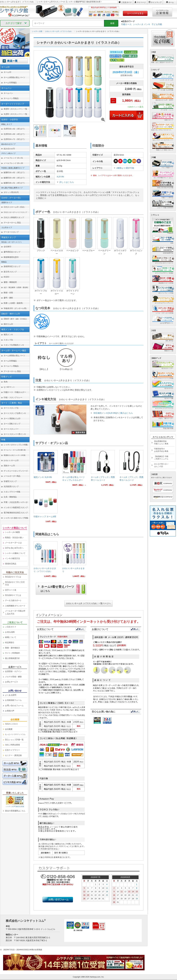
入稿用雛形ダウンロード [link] (15, 606)
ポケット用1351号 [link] (11, 192)
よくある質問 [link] (11, 695)
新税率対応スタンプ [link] (12, 266)
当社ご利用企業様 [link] (12, 745)
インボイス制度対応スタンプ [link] (16, 508)
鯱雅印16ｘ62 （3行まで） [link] (15, 172)
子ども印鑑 (157, 24)
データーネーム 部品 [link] (12, 223)
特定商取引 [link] (10, 643)
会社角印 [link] (7, 247)
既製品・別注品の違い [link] (14, 538)
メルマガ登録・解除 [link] (13, 677)
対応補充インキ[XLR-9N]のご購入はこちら (113, 413)
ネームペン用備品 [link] (11, 98)
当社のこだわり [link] (12, 724)
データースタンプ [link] (11, 232)
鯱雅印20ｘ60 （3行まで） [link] (15, 178)
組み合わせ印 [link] (9, 149)
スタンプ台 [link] (8, 340)
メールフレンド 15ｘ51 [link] (13, 158)
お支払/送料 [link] (10, 632)
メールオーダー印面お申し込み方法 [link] (15, 612)
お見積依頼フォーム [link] (13, 700)
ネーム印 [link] (7, 72)
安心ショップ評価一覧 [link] (14, 740)
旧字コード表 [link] (11, 590)
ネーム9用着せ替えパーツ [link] (14, 77)
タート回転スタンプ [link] (12, 424)
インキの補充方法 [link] (12, 558)
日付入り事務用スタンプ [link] (14, 217)
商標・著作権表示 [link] (12, 648)
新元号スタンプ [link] (10, 272)
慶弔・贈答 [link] (8, 298)
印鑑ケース (126, 24)
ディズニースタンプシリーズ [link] (16, 471)
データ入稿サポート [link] (13, 600)
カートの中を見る (135, 13)
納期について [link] (11, 637)
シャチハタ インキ (142, 24)
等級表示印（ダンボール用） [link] (16, 308)
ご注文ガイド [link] (11, 627)
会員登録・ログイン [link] (13, 671)
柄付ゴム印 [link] (8, 324)
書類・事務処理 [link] (10, 282)
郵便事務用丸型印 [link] (11, 257)
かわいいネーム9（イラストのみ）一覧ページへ (88, 603)
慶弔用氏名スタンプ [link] (12, 252)
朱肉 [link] (6, 382)
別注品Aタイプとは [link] (13, 577)
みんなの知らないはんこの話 (161, 465)
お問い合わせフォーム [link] (14, 705)
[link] (46, 468)
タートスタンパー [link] (11, 429)
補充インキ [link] (8, 335)
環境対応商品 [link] (11, 564)
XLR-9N (60, 177)
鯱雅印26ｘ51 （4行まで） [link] (15, 183)
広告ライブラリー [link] (12, 750)
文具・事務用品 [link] (10, 497)
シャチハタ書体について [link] (15, 553)
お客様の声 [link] (10, 711)
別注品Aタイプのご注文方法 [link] (15, 583)
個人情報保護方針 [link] (12, 658)
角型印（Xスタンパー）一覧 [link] (15, 109)
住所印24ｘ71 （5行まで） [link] (15, 139)
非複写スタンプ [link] (10, 481)
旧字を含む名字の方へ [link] (14, 548)
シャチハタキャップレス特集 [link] (16, 445)
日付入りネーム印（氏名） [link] (15, 207)
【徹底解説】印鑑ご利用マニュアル (161, 458)
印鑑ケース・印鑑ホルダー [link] (15, 392)
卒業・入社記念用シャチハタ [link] (16, 502)
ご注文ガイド (126, 2)
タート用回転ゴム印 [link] (12, 419)
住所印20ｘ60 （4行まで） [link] (15, 134)
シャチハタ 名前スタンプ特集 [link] (16, 518)
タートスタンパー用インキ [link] (15, 434)
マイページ (141, 2)
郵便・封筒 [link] (8, 293)
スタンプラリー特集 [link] (12, 492)
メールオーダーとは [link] (13, 543)
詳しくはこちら (67, 182)
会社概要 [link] (9, 729)
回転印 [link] (16, 319)
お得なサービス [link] (12, 682)
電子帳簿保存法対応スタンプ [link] (16, 513)
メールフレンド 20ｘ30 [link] (13, 163)
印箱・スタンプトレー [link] (13, 397)
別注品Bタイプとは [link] (13, 595)
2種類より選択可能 (125, 168)
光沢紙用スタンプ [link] (11, 486)
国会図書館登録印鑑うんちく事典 (161, 442)
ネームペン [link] (8, 93)
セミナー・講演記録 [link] (13, 755)
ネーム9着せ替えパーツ (58, 588)
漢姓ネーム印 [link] (9, 466)
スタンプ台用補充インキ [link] (14, 345)
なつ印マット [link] (9, 387)
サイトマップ (156, 2)
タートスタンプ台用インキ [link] (15, 413)
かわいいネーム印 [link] (11, 460)
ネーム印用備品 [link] (10, 83)
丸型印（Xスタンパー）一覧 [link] (15, 114)
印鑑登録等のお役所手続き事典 (161, 450)
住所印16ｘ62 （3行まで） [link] (15, 129)
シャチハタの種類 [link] (12, 532)
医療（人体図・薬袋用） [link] (14, 303)
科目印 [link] (6, 277)
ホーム (171, 2)
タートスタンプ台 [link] (11, 408)
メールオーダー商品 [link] (12, 476)
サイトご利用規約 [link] (12, 653)
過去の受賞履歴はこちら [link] (15, 811)
